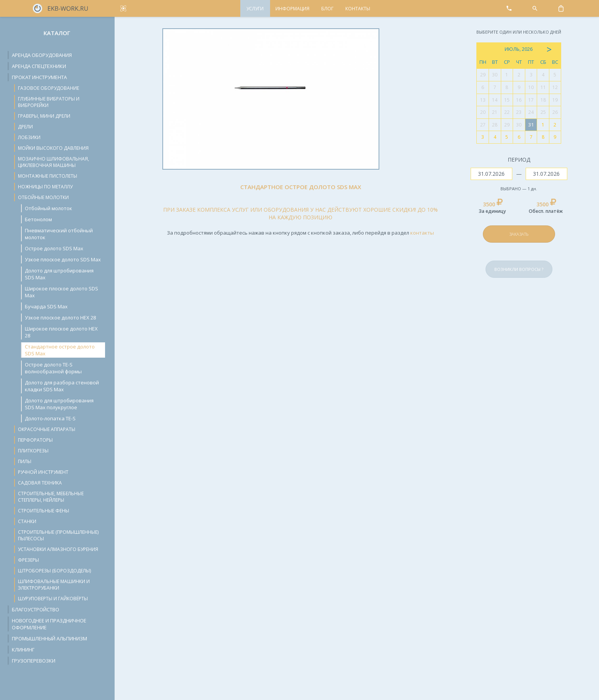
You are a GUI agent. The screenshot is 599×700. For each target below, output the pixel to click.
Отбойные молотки (43, 197)
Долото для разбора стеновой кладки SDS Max (62, 386)
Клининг (23, 650)
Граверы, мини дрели (44, 116)
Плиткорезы (33, 451)
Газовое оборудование (49, 88)
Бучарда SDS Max (46, 306)
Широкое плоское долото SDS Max (62, 292)
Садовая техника (40, 483)
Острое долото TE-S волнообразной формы (53, 368)
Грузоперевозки (34, 661)
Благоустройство (36, 609)
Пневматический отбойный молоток (59, 234)
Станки (27, 521)
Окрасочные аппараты (47, 429)
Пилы (25, 461)
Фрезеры (28, 560)
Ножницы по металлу (45, 187)
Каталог (57, 33)
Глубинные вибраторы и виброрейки (49, 102)
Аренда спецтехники (39, 66)
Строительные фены (44, 511)
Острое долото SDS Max (54, 248)
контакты (422, 233)
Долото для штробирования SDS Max (59, 274)
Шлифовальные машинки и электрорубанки (54, 585)
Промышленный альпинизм (49, 638)
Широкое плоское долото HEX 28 (61, 332)
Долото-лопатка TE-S (50, 418)
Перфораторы (35, 440)
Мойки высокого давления (53, 148)
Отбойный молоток (49, 208)
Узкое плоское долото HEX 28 (60, 318)
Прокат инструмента (39, 77)
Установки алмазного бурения (58, 549)
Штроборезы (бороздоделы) (54, 571)
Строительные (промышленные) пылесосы (58, 535)
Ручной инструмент (43, 472)
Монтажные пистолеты (48, 176)
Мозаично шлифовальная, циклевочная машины (53, 162)
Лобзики (29, 137)
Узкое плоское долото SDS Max (63, 259)
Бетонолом (38, 219)
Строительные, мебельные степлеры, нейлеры (51, 497)
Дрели (25, 127)
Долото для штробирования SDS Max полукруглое (59, 404)
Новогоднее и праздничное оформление (49, 624)
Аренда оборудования (42, 55)
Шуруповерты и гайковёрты (53, 599)
